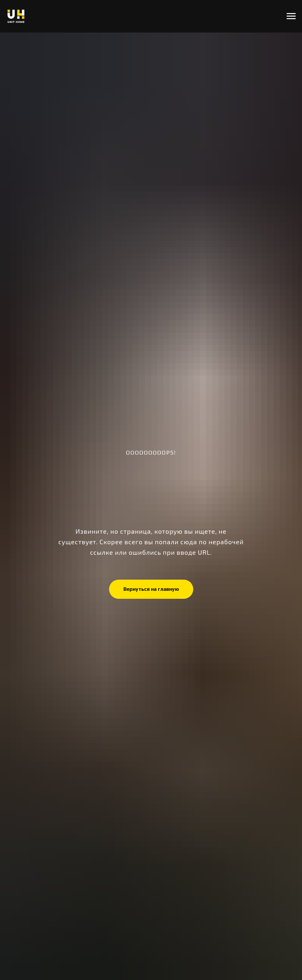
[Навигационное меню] (291, 16)
